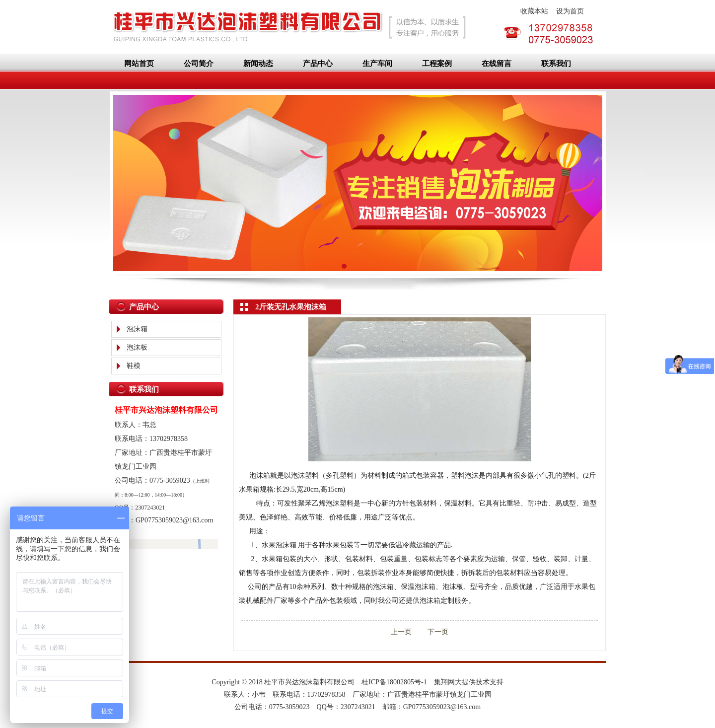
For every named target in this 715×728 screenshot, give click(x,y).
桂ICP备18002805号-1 (394, 682)
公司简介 (199, 64)
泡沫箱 (137, 329)
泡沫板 (137, 347)
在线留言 (497, 64)
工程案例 (437, 64)
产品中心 (318, 64)
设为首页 (570, 11)
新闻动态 (258, 64)
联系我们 (556, 64)
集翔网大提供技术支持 (469, 682)
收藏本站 (534, 11)
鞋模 (134, 366)
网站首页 (139, 64)
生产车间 (377, 64)
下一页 (431, 632)
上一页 (401, 632)
